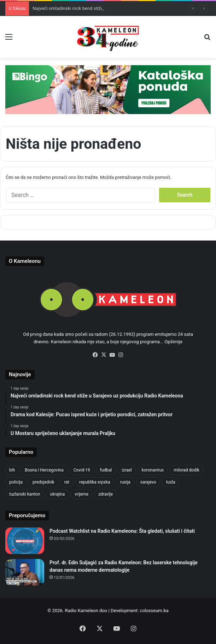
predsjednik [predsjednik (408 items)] (43, 482)
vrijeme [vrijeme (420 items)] (81, 494)
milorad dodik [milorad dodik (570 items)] (186, 470)
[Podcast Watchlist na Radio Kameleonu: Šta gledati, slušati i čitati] (25, 541)
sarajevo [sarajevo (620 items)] (148, 482)
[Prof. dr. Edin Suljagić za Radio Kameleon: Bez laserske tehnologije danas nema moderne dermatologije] (25, 572)
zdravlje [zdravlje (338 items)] (106, 494)
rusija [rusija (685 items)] (125, 482)
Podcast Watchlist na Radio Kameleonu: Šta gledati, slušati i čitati (122, 531)
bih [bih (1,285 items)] (12, 470)
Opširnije (173, 342)
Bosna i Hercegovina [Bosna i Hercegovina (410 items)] (44, 470)
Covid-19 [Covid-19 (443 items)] (82, 470)
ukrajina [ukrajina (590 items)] (57, 494)
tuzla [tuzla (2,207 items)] (171, 482)
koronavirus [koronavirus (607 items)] (153, 470)
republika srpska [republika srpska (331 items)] (95, 482)
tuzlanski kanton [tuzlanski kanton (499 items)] (25, 494)
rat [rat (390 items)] (67, 482)
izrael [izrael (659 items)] (127, 470)
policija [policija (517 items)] (16, 482)
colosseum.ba (154, 611)
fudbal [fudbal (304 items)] (106, 470)
